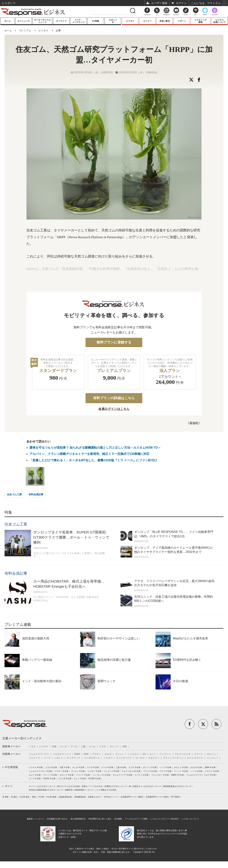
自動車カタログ (95, 797)
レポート (182, 21)
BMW (77, 754)
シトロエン (133, 754)
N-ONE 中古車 (95, 779)
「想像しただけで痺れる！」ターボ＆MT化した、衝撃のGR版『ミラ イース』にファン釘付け (93, 460)
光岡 (125, 747)
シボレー (59, 758)
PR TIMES (175, 797)
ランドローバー (124, 758)
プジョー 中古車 (78, 771)
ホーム (7, 21)
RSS (195, 15)
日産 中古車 (65, 767)
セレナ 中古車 (35, 775)
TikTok (186, 15)
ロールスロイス (195, 758)
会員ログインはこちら (114, 409)
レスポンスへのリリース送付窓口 (165, 819)
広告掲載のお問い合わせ (57, 819)
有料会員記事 (36, 494)
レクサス (44, 747)
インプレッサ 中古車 (101, 775)
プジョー (120, 754)
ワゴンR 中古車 (65, 779)
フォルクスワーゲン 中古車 (40, 771)
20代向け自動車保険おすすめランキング (46, 790)
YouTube (176, 15)
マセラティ (154, 758)
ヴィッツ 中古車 (50, 775)
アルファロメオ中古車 (131, 771)
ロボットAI (113, 21)
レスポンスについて (190, 819)
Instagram (167, 12)
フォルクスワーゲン (39, 754)
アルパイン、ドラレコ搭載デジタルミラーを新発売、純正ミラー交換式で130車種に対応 (90, 454)
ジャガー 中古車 (94, 771)
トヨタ (32, 747)
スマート (199, 754)
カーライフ (61, 21)
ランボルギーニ (92, 758)
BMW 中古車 (210, 767)
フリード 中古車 (83, 775)
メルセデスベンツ (62, 754)
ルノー (153, 754)
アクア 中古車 (165, 771)
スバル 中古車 (107, 767)
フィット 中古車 (181, 771)
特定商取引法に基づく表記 (100, 819)
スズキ (103, 747)
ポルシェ (211, 754)
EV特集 (96, 21)
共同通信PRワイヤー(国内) (132, 797)
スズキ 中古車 (134, 767)
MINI (86, 754)
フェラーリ (34, 758)
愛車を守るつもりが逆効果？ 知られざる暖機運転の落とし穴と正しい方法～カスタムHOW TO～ (95, 448)
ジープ (47, 758)
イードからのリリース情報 (136, 819)
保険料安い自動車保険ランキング (79, 790)
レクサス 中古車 (36, 767)
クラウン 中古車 (212, 771)
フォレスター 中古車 (160, 775)
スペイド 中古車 (142, 775)
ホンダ (63, 747)
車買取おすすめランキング (116, 786)
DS (144, 754)
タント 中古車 (80, 779)
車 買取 (5, 797)
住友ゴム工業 (14, 494)
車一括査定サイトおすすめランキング (145, 786)
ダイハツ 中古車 (150, 767)
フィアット (165, 754)
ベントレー (212, 758)
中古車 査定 (25, 797)
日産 (54, 747)
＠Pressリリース (111, 797)
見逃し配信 (165, 21)
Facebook (147, 15)
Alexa (205, 15)
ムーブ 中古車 (35, 779)
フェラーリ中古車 (111, 771)
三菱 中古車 (121, 767)
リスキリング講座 (201, 21)
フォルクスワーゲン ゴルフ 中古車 (201, 775)
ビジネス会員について (219, 21)
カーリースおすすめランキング (42, 786)
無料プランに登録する (114, 342)
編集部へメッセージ (35, 819)
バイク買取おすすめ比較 (106, 790)
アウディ (96, 754)
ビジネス (130, 21)
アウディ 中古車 (62, 771)
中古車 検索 (51, 797)
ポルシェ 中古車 (181, 767)
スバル (92, 747)
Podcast (215, 15)
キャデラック (74, 758)
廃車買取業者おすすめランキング (177, 786)
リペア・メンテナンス (79, 21)
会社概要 (118, 819)
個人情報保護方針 (78, 819)
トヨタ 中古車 (51, 767)
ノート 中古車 (196, 771)
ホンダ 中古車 (78, 767)
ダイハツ (114, 747)
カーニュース (24, 21)
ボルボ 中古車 (196, 767)
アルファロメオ (183, 754)
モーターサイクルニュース (42, 21)
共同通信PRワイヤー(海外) (157, 797)
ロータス (140, 758)
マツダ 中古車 (93, 767)
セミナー (147, 21)
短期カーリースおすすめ (92, 786)
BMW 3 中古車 (177, 775)
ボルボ (108, 754)
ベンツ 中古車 (165, 767)
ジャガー (108, 758)
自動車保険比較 (65, 797)
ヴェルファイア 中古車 (122, 775)
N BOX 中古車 (49, 779)
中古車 (41, 797)
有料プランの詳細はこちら (114, 398)
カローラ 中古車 (67, 775)
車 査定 (14, 797)
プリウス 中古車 (150, 771)
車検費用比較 (80, 797)
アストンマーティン (173, 758)
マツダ (74, 747)
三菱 (83, 747)
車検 (34, 797)
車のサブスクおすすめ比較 (68, 786)
